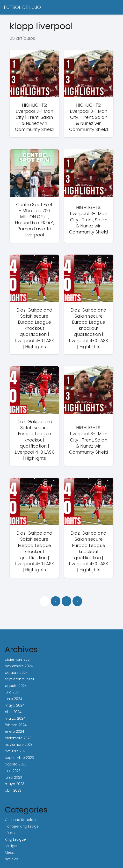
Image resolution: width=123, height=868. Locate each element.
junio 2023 (13, 777)
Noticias (12, 859)
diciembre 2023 (18, 738)
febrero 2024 (16, 725)
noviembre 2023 (19, 745)
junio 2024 (14, 699)
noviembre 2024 (19, 666)
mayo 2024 (15, 705)
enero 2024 (14, 731)
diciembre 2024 (18, 659)
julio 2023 (13, 771)
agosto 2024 (16, 686)
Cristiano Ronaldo (20, 820)
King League (15, 839)
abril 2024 (13, 712)
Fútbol (10, 833)
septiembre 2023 (19, 758)
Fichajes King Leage (22, 826)
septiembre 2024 (19, 679)
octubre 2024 (16, 673)
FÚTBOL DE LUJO (22, 7)
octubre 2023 (16, 751)
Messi (10, 852)
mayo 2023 (14, 784)
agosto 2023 (16, 764)
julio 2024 (13, 692)
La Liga (11, 846)
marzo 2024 (15, 718)
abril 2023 (13, 790)
